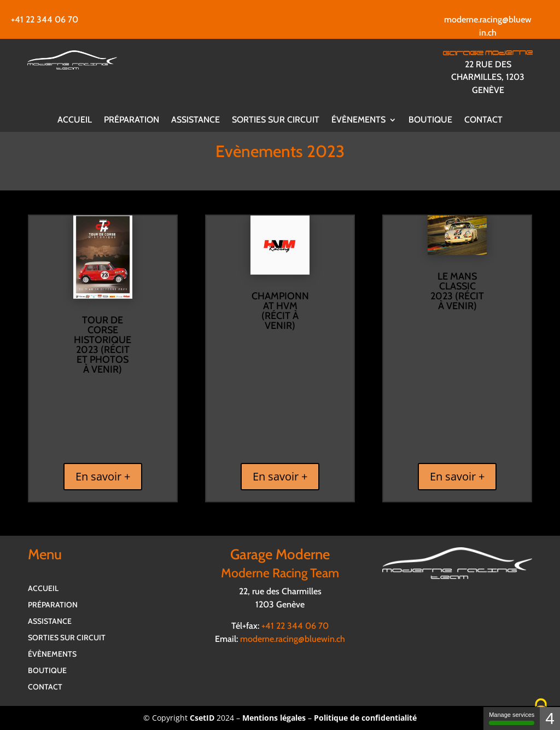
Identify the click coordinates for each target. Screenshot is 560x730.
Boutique (430, 120)
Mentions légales (274, 718)
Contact (483, 120)
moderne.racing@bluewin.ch (293, 639)
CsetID (202, 718)
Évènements (358, 120)
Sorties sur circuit (276, 120)
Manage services (512, 718)
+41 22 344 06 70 (45, 19)
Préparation (132, 120)
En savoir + (103, 476)
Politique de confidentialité (365, 718)
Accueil (75, 120)
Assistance (196, 120)
